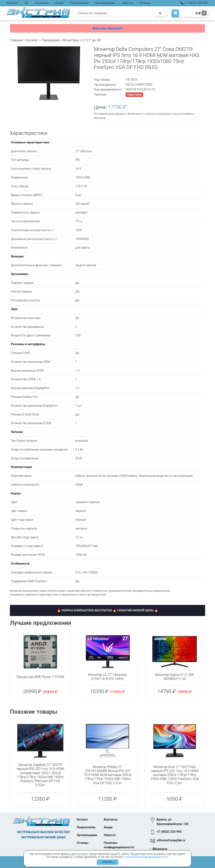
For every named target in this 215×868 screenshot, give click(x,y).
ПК (27, 3)
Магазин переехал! (107, 28)
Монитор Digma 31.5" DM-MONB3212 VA (175, 677)
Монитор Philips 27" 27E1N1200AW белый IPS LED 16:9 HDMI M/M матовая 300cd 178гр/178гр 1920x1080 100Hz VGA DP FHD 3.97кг (107, 775)
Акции (59, 3)
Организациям (105, 3)
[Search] (114, 13)
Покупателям (79, 3)
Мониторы (71, 40)
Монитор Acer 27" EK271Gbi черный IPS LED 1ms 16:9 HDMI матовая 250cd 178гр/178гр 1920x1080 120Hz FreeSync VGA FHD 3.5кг (175, 775)
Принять (108, 862)
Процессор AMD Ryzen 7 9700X (40, 677)
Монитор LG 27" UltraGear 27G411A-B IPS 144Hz (108, 677)
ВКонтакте (160, 849)
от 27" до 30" (92, 40)
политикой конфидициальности (147, 857)
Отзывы (145, 3)
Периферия (50, 40)
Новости (127, 3)
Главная (16, 40)
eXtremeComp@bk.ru (171, 840)
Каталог (12, 3)
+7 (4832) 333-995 (194, 3)
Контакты (42, 3)
